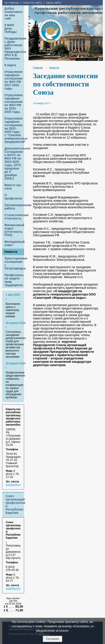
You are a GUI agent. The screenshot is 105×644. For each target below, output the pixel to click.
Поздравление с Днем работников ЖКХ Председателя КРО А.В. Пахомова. (14, 49)
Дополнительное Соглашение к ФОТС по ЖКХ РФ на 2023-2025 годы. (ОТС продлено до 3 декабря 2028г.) (14, 163)
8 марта (10, 65)
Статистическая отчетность (14, 217)
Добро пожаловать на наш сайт (14, 14)
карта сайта (53, 3)
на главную (12, 3)
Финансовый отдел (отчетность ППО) (14, 230)
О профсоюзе (13, 197)
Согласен (52, 639)
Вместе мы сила (13, 187)
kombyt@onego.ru (17, 485)
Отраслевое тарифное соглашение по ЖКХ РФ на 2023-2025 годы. (13, 104)
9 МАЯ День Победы (11, 29)
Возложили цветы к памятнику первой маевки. (13, 310)
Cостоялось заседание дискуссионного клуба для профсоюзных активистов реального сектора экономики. (16, 344)
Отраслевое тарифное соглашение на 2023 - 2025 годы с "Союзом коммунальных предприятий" (14, 130)
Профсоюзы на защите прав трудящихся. (14, 280)
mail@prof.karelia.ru (18, 588)
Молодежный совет (14, 243)
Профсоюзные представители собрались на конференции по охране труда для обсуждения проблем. (15, 385)
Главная (38, 68)
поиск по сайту (32, 3)
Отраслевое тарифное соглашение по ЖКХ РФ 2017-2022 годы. (13, 80)
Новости (11, 252)
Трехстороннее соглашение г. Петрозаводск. (14, 263)
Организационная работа (14, 207)
